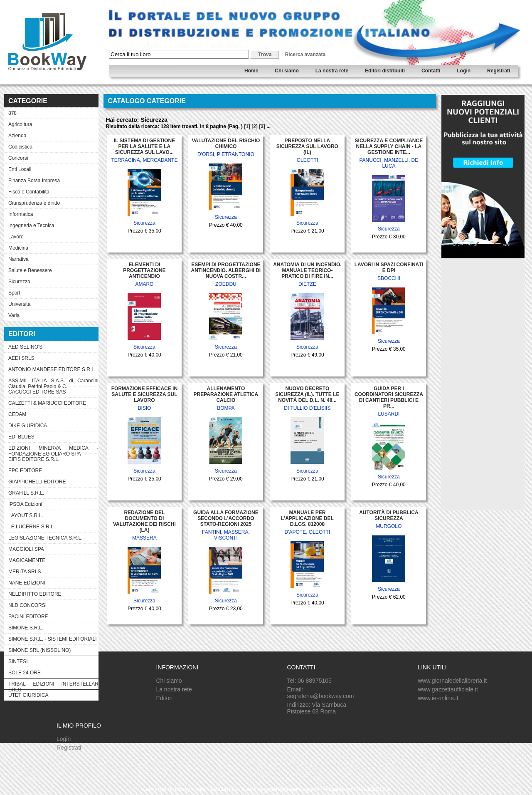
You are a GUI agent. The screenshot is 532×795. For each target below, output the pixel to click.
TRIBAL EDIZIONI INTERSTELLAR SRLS (53, 685)
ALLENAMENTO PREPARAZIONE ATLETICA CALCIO (226, 394)
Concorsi (18, 158)
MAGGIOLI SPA (26, 549)
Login (464, 71)
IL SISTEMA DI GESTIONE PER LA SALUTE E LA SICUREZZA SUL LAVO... (144, 146)
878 (12, 113)
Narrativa (18, 259)
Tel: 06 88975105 (309, 681)
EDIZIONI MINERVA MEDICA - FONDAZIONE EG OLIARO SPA (53, 449)
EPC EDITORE (25, 471)
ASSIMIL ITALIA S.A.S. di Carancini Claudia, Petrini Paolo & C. (53, 382)
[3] (262, 126)
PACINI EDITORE (28, 617)
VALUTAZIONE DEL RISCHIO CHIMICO (226, 144)
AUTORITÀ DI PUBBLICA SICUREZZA (389, 515)
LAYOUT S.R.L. (26, 515)
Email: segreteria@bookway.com (320, 693)
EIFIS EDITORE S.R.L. (34, 459)
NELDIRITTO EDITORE (35, 594)
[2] (255, 126)
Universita (19, 304)
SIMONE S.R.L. (26, 628)
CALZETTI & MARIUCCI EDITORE (47, 403)
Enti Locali (20, 169)
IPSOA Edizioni (25, 504)
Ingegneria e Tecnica (31, 225)
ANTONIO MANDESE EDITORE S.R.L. (52, 369)
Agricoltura (20, 124)
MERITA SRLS (25, 572)
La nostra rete (332, 71)
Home (251, 71)
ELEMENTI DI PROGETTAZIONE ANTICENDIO (144, 270)
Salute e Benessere (30, 270)
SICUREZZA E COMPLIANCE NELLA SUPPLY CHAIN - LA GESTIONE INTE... (389, 146)
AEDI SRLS (21, 358)
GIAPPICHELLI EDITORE (37, 482)
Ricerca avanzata (305, 54)
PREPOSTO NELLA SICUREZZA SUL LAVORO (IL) (307, 146)
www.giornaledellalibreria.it (452, 681)
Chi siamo (287, 71)
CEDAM (17, 414)
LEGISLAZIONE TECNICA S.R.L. (46, 538)
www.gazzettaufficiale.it (448, 689)
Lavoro (16, 237)
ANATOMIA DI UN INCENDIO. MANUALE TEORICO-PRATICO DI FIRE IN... (307, 270)
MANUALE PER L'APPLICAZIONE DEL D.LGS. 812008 (307, 518)
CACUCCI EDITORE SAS (37, 392)
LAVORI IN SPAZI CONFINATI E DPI (389, 267)
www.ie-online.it (438, 698)
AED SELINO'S (25, 347)
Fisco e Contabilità (29, 192)
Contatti (431, 71)
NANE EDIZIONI (27, 583)
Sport (14, 293)
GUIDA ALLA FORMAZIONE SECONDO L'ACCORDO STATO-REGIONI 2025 (226, 518)
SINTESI (18, 661)
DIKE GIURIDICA (28, 426)
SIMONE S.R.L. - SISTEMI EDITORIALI (52, 639)
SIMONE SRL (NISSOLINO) (39, 650)
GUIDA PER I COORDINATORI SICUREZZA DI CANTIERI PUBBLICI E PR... (389, 397)
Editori (164, 698)
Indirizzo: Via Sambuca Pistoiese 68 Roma (316, 708)
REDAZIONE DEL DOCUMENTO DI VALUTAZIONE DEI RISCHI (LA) (144, 521)
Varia (14, 315)
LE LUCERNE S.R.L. (32, 527)
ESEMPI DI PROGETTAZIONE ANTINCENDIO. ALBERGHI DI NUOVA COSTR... (226, 270)
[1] (247, 126)
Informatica (21, 214)
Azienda (17, 136)
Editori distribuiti (385, 71)
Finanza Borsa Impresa (34, 181)
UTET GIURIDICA (28, 695)
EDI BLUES (21, 437)
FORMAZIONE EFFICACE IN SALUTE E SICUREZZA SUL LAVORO (144, 394)
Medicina (18, 248)
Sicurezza (19, 282)
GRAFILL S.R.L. (26, 493)
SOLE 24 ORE (25, 673)
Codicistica (20, 147)
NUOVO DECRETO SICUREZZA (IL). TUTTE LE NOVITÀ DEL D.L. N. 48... (307, 394)
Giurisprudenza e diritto (34, 203)
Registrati (499, 71)
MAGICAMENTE (27, 560)
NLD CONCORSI (27, 605)
